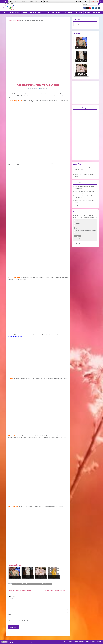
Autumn (78, 226)
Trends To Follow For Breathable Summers (21, 591)
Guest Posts (97, 12)
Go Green (79, 12)
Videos (87, 12)
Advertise (94, 642)
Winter (78, 228)
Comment (11, 598)
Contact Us (100, 642)
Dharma (37, 1)
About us (66, 642)
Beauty (25, 12)
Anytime (78, 233)
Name (10, 608)
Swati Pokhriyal (43, 88)
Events (46, 1)
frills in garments (40, 584)
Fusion (19, 1)
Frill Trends (32, 584)
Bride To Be (68, 12)
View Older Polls (77, 244)
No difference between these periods (86, 231)
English (10, 1)
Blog (42, 1)
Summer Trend (48, 584)
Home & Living (35, 12)
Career (70, 642)
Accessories (15, 12)
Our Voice (31, 1)
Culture (46, 12)
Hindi (14, 1)
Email (10, 614)
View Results (77, 239)
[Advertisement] (51, 6)
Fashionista (56, 12)
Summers (11, 92)
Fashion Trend (16, 584)
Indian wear (54, 94)
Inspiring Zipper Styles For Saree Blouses (55, 591)
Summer (78, 223)
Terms (80, 642)
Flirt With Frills (24, 584)
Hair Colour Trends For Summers (83, 172)
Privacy (76, 642)
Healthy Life (25, 1)
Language (82, 1)
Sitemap (90, 642)
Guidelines (85, 642)
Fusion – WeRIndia (79, 183)
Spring (77, 221)
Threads (78, 24)
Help (73, 642)
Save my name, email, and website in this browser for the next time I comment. (30, 621)
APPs (101, 1)
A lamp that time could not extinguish (84, 205)
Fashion (5, 12)
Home (10, 21)
